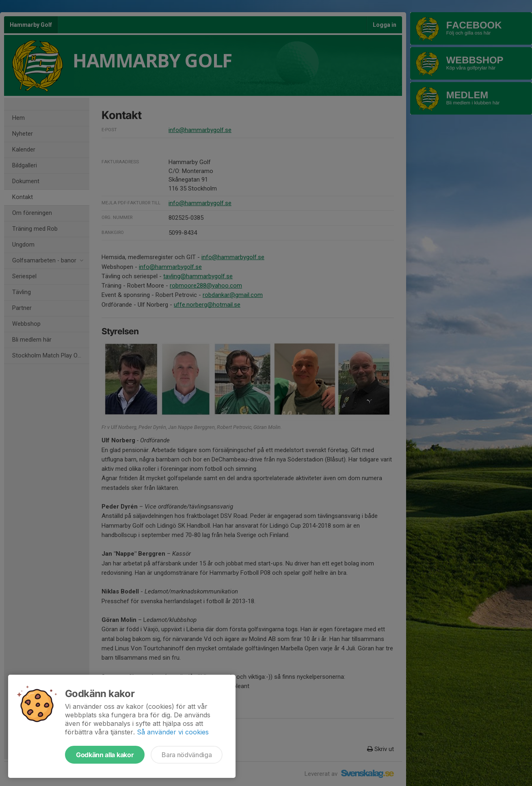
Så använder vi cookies (173, 732)
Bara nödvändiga (187, 755)
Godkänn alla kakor (105, 755)
